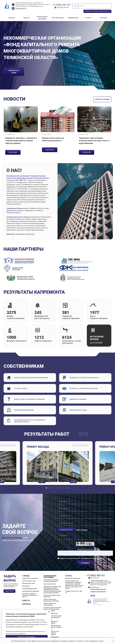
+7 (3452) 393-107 (62, 5)
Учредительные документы (30, 578)
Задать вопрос (9, 591)
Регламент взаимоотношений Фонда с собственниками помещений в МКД (52, 609)
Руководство (26, 586)
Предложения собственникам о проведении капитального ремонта (52, 617)
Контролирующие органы (29, 589)
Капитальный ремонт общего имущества (52, 596)
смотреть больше (102, 99)
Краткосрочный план (50, 584)
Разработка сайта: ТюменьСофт (98, 592)
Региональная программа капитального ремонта (51, 581)
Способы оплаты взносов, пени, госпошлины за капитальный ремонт (51, 633)
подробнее (13, 152)
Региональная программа (42, 18)
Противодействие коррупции (31, 591)
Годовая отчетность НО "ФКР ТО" (74, 592)
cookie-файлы (36, 641)
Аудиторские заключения (73, 578)
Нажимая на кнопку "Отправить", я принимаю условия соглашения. (82, 558)
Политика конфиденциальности (98, 589)
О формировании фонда (51, 613)
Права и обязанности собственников (50, 604)
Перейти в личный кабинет (27, 637)
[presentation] (81, 434)
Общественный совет (29, 583)
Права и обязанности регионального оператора (51, 600)
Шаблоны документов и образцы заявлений (51, 622)
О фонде (11, 18)
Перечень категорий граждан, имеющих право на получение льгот (53, 627)
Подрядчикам (73, 18)
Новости (27, 18)
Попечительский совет (29, 581)
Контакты (104, 18)
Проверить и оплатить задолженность (97, 11)
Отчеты (88, 18)
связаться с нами (14, 72)
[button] (46, 488)
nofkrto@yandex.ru (21, 8)
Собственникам (57, 18)
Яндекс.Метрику (24, 641)
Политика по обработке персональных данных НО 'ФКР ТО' (30, 595)
